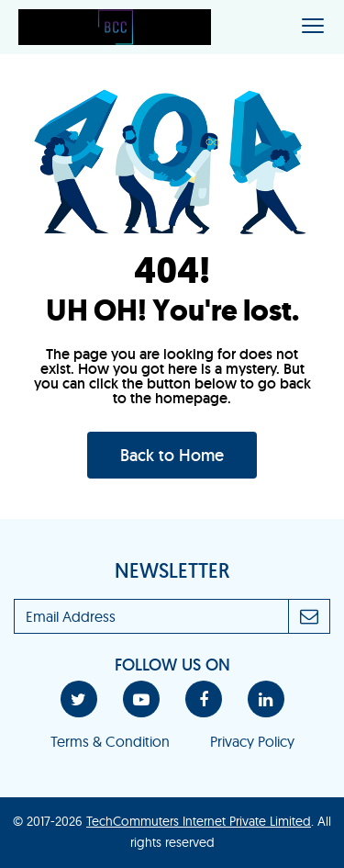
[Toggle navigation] (313, 27)
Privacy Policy (252, 741)
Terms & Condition (110, 741)
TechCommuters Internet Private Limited (199, 821)
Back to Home (172, 455)
